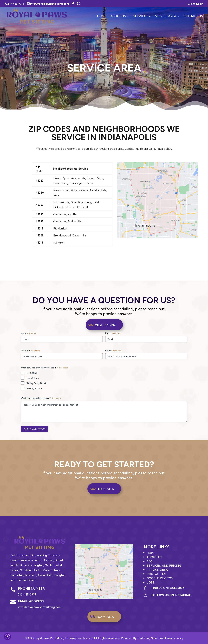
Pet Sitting (32, 373)
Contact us (193, 17)
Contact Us (156, 574)
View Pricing (105, 325)
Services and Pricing (164, 565)
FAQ (150, 561)
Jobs (151, 582)
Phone (113, 350)
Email (113, 333)
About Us (118, 17)
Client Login (195, 4)
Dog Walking (32, 378)
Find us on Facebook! (168, 588)
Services (140, 17)
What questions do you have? (41, 398)
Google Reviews (160, 578)
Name (29, 333)
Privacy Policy (174, 638)
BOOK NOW (105, 489)
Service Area (166, 17)
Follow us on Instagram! (172, 595)
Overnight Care (34, 388)
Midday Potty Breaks (37, 383)
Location (30, 350)
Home (102, 17)
